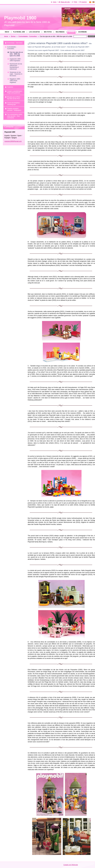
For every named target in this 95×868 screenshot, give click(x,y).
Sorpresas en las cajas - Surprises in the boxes (16, 74)
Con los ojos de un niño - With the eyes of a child (16, 54)
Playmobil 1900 (19, 32)
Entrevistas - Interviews (15, 43)
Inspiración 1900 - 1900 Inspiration (16, 60)
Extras (71, 32)
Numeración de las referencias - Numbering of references (16, 66)
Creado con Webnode (71, 865)
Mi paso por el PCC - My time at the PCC (14, 98)
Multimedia (60, 32)
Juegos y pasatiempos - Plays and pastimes (15, 92)
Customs (10, 87)
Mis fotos (48, 32)
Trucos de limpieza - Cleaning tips (14, 104)
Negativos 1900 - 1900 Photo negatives (15, 81)
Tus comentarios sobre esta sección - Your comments (15, 116)
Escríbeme (83, 32)
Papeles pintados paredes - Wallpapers (14, 109)
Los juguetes (34, 32)
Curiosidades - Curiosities (28, 36)
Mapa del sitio (65, 2)
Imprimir (84, 2)
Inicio (7, 32)
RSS (76, 2)
